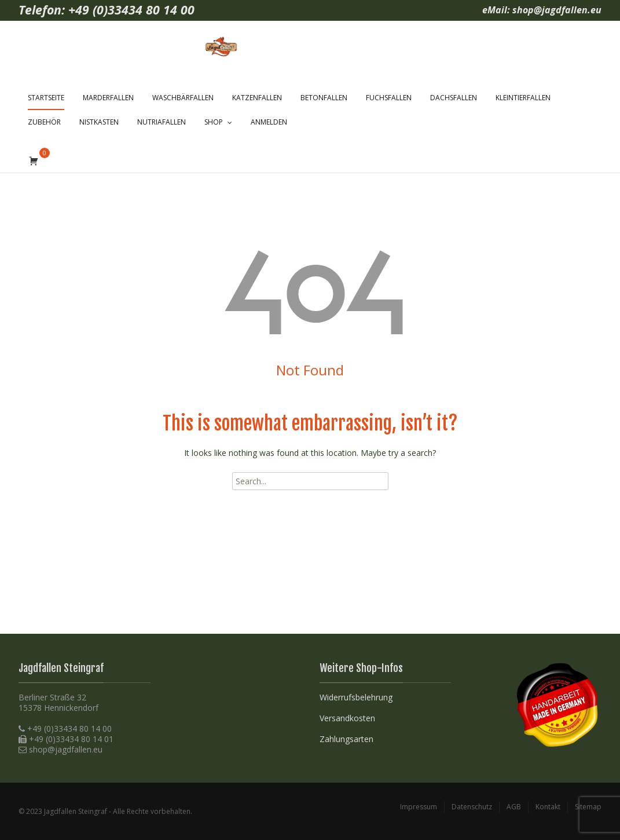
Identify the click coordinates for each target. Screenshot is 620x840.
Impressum (419, 807)
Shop (214, 122)
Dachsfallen (454, 98)
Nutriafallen (162, 122)
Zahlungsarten (346, 739)
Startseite (46, 98)
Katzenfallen (257, 98)
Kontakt (548, 807)
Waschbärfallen (183, 98)
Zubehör (44, 122)
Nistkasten (99, 122)
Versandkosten (347, 718)
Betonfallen (324, 98)
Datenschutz (472, 807)
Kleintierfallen (523, 98)
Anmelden (269, 122)
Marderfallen (108, 98)
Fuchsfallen (389, 98)
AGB (514, 807)
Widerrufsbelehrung (356, 697)
